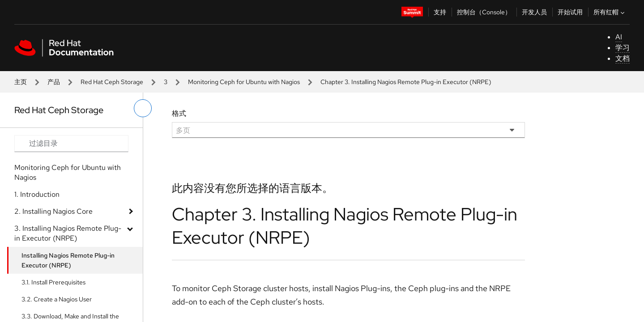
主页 (21, 82)
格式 (179, 113)
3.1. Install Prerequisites (53, 282)
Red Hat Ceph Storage (112, 82)
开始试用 (570, 12)
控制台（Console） (484, 12)
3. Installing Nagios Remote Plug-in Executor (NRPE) (68, 233)
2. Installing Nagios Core (53, 211)
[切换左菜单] (143, 108)
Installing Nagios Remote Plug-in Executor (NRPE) (68, 260)
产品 (54, 82)
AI (619, 37)
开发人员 (534, 12)
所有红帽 (610, 12)
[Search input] (71, 144)
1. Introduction (37, 194)
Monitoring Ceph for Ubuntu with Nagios (244, 82)
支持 (440, 12)
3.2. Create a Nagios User (57, 299)
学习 (623, 48)
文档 (623, 58)
